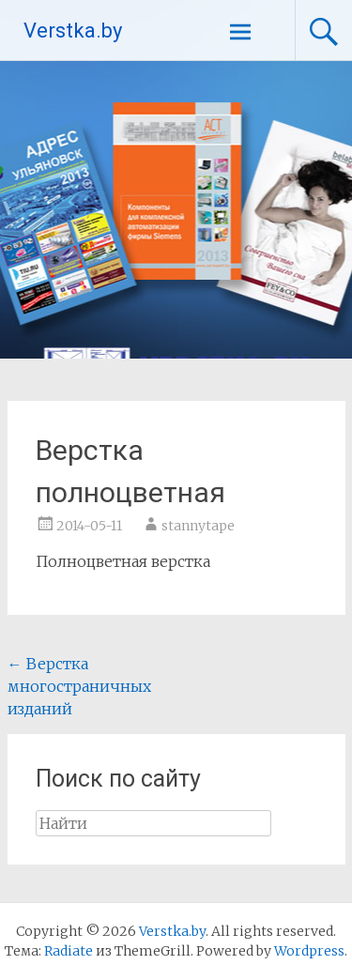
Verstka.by (73, 31)
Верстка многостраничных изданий (79, 686)
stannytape (198, 526)
